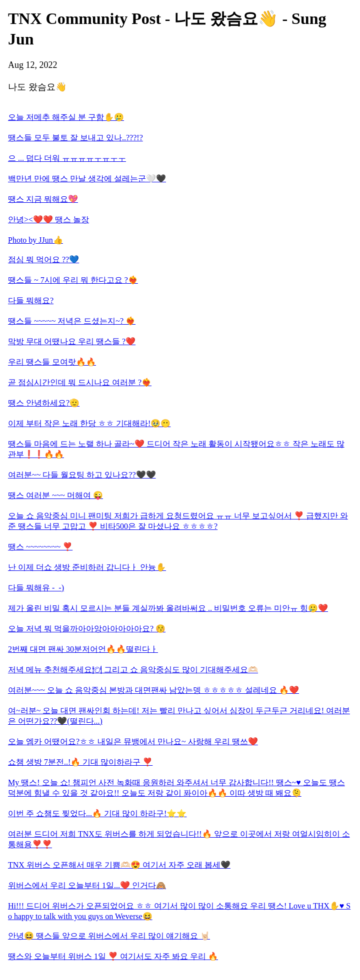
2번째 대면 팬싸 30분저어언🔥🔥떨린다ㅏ (83, 649)
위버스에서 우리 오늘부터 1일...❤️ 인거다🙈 (87, 885)
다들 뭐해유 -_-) (36, 588)
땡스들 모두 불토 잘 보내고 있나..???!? (75, 138)
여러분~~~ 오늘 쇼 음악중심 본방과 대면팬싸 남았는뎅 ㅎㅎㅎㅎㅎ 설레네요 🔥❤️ (153, 690)
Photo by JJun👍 (35, 240)
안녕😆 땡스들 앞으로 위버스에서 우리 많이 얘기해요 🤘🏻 (109, 936)
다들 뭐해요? (31, 300)
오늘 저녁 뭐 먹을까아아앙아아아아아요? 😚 (87, 629)
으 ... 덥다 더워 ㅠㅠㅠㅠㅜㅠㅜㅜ (67, 158)
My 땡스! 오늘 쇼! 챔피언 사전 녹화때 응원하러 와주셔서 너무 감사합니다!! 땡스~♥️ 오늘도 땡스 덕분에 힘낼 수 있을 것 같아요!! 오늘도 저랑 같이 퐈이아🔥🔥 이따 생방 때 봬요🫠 (176, 788)
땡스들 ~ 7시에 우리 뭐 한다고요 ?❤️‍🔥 (73, 280)
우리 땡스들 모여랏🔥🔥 (52, 362)
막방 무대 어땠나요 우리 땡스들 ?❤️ (72, 341)
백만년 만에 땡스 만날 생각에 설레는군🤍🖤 (87, 179)
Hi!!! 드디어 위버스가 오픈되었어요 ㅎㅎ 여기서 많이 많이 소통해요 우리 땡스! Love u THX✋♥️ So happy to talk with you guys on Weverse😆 (179, 911)
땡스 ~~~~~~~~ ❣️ (40, 547)
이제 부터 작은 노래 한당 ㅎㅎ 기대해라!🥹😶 (89, 423)
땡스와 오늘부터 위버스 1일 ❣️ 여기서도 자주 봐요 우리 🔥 (113, 956)
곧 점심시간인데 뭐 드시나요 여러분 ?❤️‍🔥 (80, 382)
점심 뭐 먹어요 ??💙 (43, 259)
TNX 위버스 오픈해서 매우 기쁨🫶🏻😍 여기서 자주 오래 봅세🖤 (119, 865)
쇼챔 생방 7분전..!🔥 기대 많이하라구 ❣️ (80, 762)
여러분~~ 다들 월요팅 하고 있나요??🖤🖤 (82, 475)
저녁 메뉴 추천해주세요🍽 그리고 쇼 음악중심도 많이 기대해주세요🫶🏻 (133, 670)
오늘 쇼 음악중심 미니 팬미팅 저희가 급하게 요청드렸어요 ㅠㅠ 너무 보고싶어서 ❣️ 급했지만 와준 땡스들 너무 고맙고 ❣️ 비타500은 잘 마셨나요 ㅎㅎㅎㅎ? (178, 521)
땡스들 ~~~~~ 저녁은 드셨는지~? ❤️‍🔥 (72, 321)
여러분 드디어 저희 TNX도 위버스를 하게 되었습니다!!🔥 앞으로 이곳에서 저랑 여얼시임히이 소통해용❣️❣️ (179, 839)
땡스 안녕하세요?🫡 (44, 403)
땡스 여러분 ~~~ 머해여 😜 (55, 495)
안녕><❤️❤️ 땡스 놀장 (48, 220)
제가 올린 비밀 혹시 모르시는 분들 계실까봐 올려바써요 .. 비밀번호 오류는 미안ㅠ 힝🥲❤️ (168, 608)
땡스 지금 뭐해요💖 (43, 199)
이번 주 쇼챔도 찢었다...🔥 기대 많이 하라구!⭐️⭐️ (97, 813)
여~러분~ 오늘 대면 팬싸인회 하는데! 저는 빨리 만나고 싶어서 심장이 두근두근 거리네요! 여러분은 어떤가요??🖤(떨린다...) (179, 716)
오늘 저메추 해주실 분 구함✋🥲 (66, 117)
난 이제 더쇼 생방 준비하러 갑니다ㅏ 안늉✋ (87, 567)
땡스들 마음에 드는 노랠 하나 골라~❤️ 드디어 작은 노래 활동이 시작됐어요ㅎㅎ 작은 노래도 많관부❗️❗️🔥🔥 (176, 449)
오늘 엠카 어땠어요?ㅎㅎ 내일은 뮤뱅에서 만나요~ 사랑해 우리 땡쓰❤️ (133, 741)
